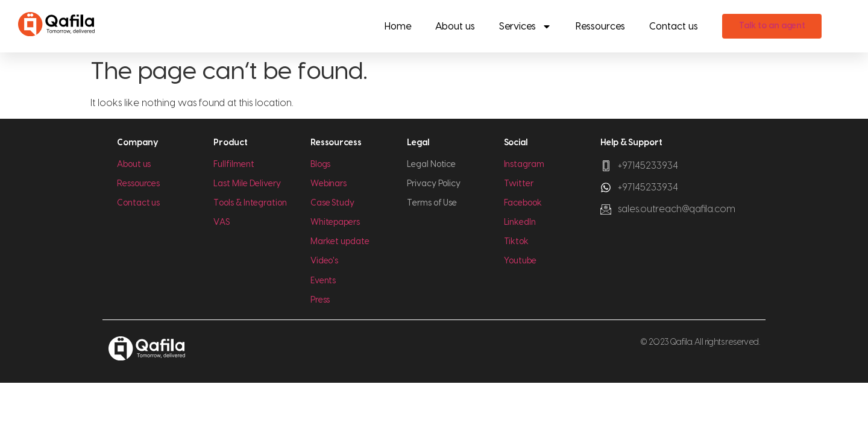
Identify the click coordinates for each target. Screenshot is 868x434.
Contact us (674, 27)
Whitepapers (335, 222)
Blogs (321, 165)
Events (323, 281)
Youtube (520, 261)
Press (320, 300)
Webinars (329, 184)
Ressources (600, 27)
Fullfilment (234, 165)
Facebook (523, 203)
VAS (222, 222)
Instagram (524, 165)
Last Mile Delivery (247, 184)
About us (455, 27)
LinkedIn (520, 222)
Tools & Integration (250, 203)
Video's (324, 261)
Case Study (332, 203)
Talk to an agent (772, 26)
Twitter (519, 184)
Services (525, 27)
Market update (340, 242)
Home (398, 27)
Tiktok (517, 242)
